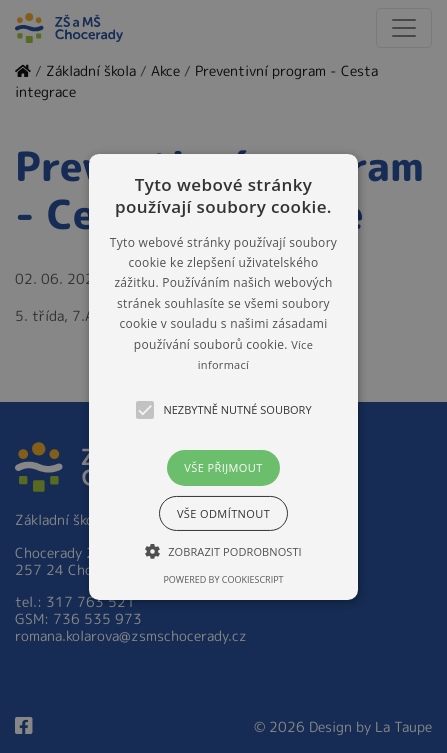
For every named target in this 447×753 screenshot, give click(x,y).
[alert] (223, 376)
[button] (223, 376)
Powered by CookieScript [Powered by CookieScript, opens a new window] (223, 579)
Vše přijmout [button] (223, 467)
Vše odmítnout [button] (223, 513)
